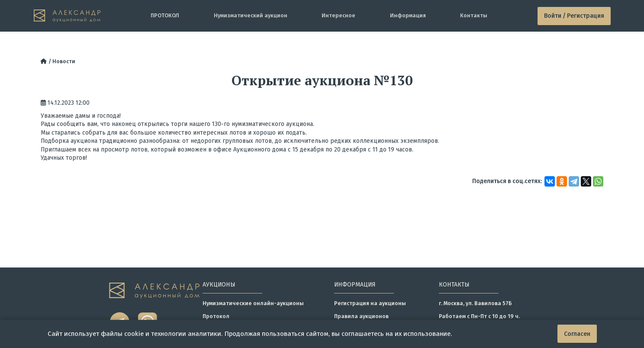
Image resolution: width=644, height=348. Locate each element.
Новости (64, 61)
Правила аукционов (361, 316)
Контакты (474, 15)
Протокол (216, 316)
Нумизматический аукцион (251, 15)
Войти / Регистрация (574, 16)
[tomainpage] (67, 16)
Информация (408, 15)
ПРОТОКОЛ (165, 15)
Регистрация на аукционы (370, 303)
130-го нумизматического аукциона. (264, 124)
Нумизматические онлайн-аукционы (253, 303)
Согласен (577, 334)
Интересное (338, 15)
